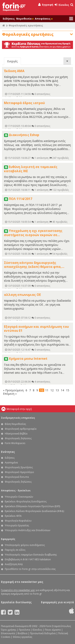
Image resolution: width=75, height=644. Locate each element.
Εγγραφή (46, 5)
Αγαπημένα (11, 463)
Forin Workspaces (15, 443)
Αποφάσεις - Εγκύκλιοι (16, 490)
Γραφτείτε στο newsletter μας (18, 590)
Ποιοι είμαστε (53, 630)
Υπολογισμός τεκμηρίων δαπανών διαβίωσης (31, 555)
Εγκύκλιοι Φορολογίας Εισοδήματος (26, 501)
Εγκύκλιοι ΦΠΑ (13, 516)
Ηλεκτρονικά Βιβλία (16, 434)
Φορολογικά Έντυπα (17, 477)
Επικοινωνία (8, 633)
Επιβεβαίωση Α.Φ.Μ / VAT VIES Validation (28, 559)
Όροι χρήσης (9, 630)
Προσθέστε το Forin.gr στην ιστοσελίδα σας (30, 569)
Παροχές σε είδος (15, 550)
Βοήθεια (22, 633)
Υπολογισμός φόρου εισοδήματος (25, 545)
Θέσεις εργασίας (22, 637)
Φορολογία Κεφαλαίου (18, 521)
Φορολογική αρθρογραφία (21, 429)
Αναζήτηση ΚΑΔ (14, 564)
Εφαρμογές (8, 539)
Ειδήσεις (9, 19)
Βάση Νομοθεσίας (15, 424)
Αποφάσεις (44, 19)
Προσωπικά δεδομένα (43, 633)
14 (62, 390)
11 (47, 390)
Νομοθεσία (25, 19)
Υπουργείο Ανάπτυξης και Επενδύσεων (27, 530)
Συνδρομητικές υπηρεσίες (18, 418)
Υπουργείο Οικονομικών (19, 497)
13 (57, 390)
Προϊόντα (24, 630)
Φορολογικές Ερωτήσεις (19, 467)
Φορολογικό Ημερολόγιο (19, 472)
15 (68, 390)
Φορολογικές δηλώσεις (18, 438)
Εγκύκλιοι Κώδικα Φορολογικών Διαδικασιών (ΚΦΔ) (34, 511)
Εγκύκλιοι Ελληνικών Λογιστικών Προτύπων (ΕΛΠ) (32, 506)
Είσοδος (62, 5)
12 (52, 390)
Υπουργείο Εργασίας (17, 525)
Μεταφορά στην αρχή (19, 409)
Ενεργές (12, 61)
